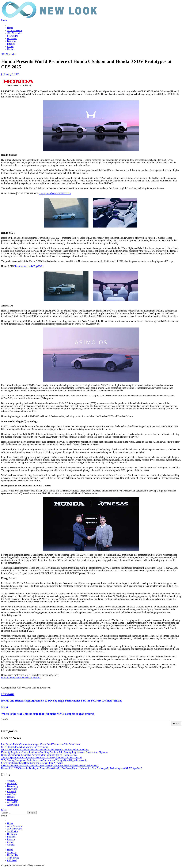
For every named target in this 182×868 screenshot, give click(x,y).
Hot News (12, 38)
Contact (11, 49)
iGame (10, 46)
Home (10, 28)
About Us (12, 852)
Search (4, 719)
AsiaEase (12, 794)
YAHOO (11, 781)
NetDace (11, 797)
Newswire (12, 789)
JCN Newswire (14, 33)
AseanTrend (13, 805)
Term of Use (13, 858)
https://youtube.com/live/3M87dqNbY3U (21, 678)
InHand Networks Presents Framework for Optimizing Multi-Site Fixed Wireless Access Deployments (50, 766)
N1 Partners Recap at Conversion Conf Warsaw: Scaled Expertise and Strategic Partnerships (45, 750)
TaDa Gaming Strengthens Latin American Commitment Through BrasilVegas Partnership (44, 760)
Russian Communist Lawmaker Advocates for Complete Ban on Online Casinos (39, 755)
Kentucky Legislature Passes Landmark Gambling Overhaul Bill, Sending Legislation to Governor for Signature (55, 752)
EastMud (11, 791)
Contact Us (12, 855)
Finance (11, 44)
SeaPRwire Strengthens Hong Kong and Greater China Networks (32, 763)
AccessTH (12, 802)
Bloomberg (12, 786)
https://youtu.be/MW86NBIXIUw (55, 193)
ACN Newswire (15, 30)
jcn (3, 74)
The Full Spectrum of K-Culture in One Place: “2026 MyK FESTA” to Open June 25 (42, 758)
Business (11, 41)
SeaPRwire (12, 36)
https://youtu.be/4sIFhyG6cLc (29, 266)
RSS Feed (12, 860)
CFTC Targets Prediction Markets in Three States (25, 747)
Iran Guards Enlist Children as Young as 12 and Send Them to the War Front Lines (41, 744)
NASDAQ (12, 783)
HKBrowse (12, 799)
